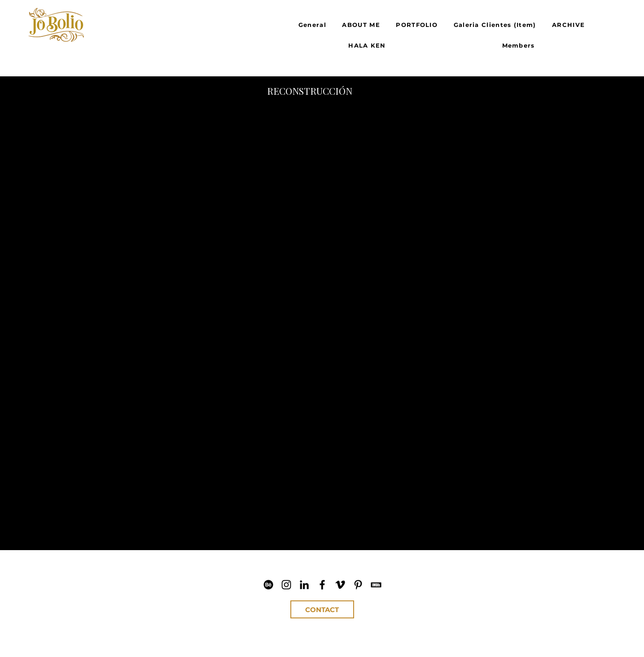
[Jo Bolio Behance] (268, 585)
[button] (215, 212)
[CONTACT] (322, 609)
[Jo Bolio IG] (286, 585)
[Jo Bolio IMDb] (376, 585)
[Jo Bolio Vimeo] (340, 585)
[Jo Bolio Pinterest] (358, 585)
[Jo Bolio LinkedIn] (304, 585)
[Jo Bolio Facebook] (322, 585)
